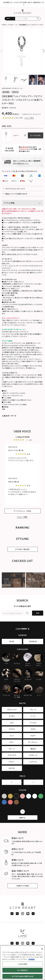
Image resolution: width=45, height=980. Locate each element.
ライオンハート (13, 25)
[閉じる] (42, 949)
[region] (22, 963)
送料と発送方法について (21, 163)
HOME (4, 25)
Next (43, 51)
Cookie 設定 (22, 964)
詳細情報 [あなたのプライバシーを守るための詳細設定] (32, 959)
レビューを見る (29, 118)
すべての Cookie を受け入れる (22, 976)
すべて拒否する (22, 970)
